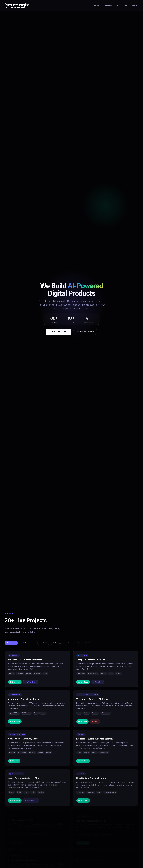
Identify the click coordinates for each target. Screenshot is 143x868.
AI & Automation (28, 643)
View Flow (98, 683)
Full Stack (43, 643)
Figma (95, 723)
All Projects (11, 643)
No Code (72, 643)
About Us (109, 5)
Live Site (82, 723)
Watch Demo (31, 682)
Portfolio (98, 5)
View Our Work (58, 332)
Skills (118, 5)
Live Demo (15, 682)
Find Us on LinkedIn (85, 332)
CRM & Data (85, 643)
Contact (135, 5)
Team (126, 5)
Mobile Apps (58, 643)
